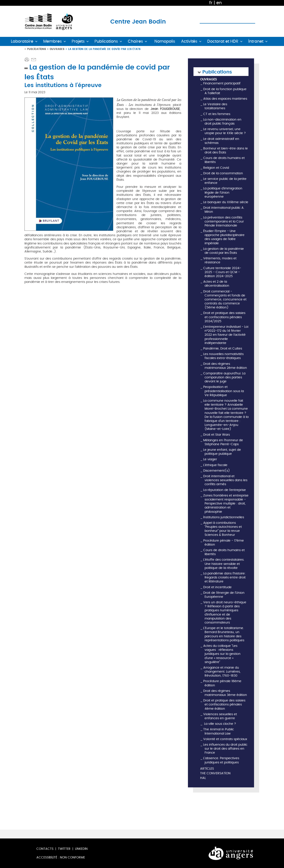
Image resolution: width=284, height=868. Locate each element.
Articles (207, 769)
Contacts (45, 849)
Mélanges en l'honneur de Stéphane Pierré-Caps (223, 442)
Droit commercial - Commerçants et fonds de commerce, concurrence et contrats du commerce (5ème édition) (225, 300)
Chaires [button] (135, 41)
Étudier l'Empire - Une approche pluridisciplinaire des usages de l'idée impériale (224, 237)
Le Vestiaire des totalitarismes (215, 106)
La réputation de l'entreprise (225, 490)
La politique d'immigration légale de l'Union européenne (223, 192)
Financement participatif (222, 83)
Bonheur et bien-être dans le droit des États (226, 150)
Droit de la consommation (223, 173)
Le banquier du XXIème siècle (226, 202)
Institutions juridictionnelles (224, 517)
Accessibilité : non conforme (61, 857)
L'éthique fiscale (215, 465)
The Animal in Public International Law (219, 731)
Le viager (210, 459)
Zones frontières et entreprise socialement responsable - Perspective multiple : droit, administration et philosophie (226, 504)
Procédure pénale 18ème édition (222, 683)
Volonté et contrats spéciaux (225, 739)
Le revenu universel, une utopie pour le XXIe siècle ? (225, 131)
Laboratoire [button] (22, 41)
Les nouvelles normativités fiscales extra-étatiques (223, 356)
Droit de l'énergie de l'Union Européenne (224, 595)
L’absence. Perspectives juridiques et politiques (221, 760)
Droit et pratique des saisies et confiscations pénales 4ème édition (224, 704)
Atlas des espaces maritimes (225, 99)
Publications (36, 49)
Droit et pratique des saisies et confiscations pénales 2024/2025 (224, 317)
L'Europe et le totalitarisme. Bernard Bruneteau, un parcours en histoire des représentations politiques (224, 634)
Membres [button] (52, 41)
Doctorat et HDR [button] (223, 41)
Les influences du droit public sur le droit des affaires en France (225, 749)
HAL (203, 778)
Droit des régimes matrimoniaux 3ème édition (225, 693)
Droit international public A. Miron (224, 210)
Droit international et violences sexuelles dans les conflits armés (225, 480)
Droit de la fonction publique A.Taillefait (225, 91)
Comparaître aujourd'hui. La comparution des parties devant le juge (224, 377)
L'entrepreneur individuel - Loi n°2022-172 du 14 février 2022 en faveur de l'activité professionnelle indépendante (226, 335)
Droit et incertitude (217, 587)
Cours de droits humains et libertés (224, 160)
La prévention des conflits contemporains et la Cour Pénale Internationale (224, 221)
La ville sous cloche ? (220, 724)
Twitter (64, 849)
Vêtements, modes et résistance (220, 260)
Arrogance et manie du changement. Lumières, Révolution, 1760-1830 (222, 672)
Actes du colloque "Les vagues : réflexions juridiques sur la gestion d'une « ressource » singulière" (222, 654)
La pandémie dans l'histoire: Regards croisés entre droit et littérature (224, 577)
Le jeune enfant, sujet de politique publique (222, 452)
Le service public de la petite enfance (225, 181)
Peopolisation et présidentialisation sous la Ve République (224, 391)
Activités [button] (189, 41)
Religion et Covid (216, 168)
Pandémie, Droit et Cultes (223, 349)
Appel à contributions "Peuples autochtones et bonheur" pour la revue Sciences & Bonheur (223, 529)
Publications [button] (106, 41)
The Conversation (215, 774)
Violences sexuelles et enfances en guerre (220, 716)
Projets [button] (78, 41)
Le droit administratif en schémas (221, 141)
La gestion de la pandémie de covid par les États (224, 251)
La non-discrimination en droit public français (222, 122)
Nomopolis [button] (165, 41)
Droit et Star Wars (217, 435)
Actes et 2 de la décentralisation (216, 284)
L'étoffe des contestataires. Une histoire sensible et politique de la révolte (224, 564)
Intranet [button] (256, 41)
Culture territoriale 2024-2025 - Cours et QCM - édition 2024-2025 (222, 272)
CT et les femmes (217, 114)
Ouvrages (57, 49)
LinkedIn (81, 849)
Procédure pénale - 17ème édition (224, 543)
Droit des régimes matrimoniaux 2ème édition (225, 366)
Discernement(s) (217, 471)
